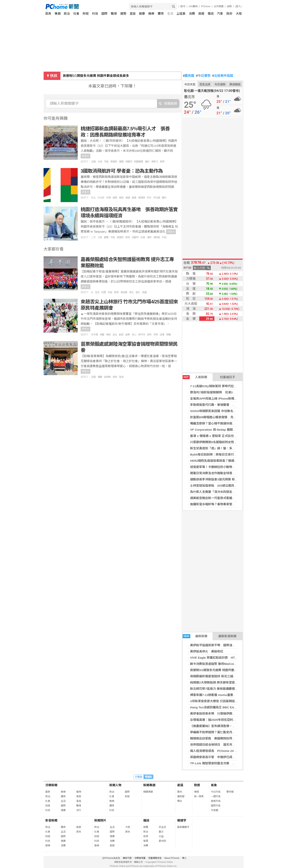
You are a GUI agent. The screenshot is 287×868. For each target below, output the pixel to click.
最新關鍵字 (183, 827)
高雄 (144, 292)
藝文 (161, 832)
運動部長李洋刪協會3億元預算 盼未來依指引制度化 (224, 479)
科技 (95, 14)
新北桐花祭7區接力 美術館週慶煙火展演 (217, 689)
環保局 (157, 237)
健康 (142, 14)
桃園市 (129, 162)
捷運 (121, 162)
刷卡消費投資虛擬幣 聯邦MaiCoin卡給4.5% (219, 664)
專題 (58, 14)
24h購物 (193, 6)
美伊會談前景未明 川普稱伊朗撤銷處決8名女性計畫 (225, 714)
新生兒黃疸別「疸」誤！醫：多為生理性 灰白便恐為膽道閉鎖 (232, 448)
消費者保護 (140, 858)
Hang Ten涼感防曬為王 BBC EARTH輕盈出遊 (221, 707)
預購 (168, 335)
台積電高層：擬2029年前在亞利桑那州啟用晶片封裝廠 (226, 720)
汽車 (220, 14)
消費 (192, 14)
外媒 (108, 198)
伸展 (102, 335)
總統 (121, 198)
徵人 (184, 858)
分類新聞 (51, 785)
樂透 (196, 792)
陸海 (121, 377)
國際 (104, 14)
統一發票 (199, 796)
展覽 (106, 237)
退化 (138, 292)
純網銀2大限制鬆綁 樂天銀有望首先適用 (217, 682)
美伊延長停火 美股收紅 (207, 651)
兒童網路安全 (155, 858)
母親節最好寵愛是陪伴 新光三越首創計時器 (219, 676)
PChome (206, 6)
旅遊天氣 (216, 801)
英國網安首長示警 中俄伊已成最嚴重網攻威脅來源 (225, 757)
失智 (110, 292)
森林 (149, 335)
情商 (79, 796)
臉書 (134, 198)
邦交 (149, 198)
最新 (48, 792)
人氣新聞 (195, 377)
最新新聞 (195, 636)
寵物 (79, 792)
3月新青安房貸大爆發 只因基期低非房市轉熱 (220, 701)
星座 (133, 14)
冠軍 (104, 292)
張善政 (114, 162)
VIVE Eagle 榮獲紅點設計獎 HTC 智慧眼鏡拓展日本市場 (229, 658)
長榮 (115, 377)
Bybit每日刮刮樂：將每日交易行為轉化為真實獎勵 (224, 454)
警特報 (230, 792)
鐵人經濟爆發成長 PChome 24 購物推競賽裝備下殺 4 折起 (231, 751)
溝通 (100, 377)
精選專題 (148, 792)
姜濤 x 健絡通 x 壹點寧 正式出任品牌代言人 (219, 436)
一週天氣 (216, 796)
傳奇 (108, 335)
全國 (93, 377)
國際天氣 (216, 806)
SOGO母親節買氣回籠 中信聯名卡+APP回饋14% (223, 411)
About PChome (172, 858)
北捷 (93, 162)
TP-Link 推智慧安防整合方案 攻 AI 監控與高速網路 (225, 763)
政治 (67, 14)
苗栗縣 (107, 377)
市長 (106, 162)
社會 (76, 14)
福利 (147, 162)
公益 (161, 836)
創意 (121, 335)
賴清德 (142, 198)
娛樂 (151, 14)
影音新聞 (51, 820)
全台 (115, 335)
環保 (149, 237)
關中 (164, 198)
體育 (161, 14)
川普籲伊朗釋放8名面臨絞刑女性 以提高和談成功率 (225, 442)
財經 (86, 14)
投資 (146, 836)
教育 (128, 237)
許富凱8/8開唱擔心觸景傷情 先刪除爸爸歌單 (221, 417)
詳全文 (85, 156)
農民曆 (189, 76)
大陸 (239, 14)
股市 (183, 6)
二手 (93, 237)
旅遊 (201, 14)
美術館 (124, 292)
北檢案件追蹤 (223, 76)
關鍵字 (182, 820)
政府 (229, 14)
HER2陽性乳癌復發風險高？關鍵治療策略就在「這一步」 (229, 461)
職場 (114, 14)
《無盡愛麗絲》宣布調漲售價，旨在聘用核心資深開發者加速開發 (234, 726)
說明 (229, 6)
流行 (79, 810)
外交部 (101, 198)
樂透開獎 (235, 84)
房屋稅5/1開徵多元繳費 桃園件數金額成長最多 (96, 76)
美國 (128, 198)
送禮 (162, 335)
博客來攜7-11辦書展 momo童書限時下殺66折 (221, 695)
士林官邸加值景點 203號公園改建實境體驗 (220, 486)
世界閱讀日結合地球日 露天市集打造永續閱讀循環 (225, 745)
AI (92, 292)
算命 (180, 792)
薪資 (162, 162)
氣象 (214, 785)
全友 (97, 292)
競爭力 (155, 162)
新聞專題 (149, 785)
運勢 (123, 14)
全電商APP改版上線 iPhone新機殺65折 (217, 399)
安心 (134, 335)
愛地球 (162, 841)
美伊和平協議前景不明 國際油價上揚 (216, 645)
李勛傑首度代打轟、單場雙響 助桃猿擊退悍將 (222, 405)
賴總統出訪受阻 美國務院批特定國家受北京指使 (223, 738)
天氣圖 (215, 810)
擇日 (180, 801)
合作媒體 (219, 6)
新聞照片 (100, 820)
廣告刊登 (127, 858)
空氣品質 (205, 84)
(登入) (238, 6)
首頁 (48, 14)
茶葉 (156, 335)
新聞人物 (115, 785)
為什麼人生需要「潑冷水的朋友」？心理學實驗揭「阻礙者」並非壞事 (237, 492)
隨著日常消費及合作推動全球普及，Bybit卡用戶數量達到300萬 (233, 473)
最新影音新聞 (227, 636)
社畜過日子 (227, 377)
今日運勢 (203, 76)
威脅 (115, 198)
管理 (146, 841)
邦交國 (157, 198)
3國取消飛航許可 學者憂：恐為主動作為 (122, 171)
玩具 (143, 237)
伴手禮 (94, 335)
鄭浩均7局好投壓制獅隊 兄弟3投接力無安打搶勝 (223, 392)
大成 (100, 162)
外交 (93, 198)
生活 (170, 14)
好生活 (162, 827)
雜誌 (211, 14)
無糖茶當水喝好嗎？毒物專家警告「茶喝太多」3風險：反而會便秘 (235, 504)
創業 (128, 335)
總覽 (146, 827)
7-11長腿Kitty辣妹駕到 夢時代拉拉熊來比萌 (219, 386)
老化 (131, 292)
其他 (79, 832)
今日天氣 (190, 84)
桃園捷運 (138, 162)
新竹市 (142, 335)
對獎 (197, 785)
